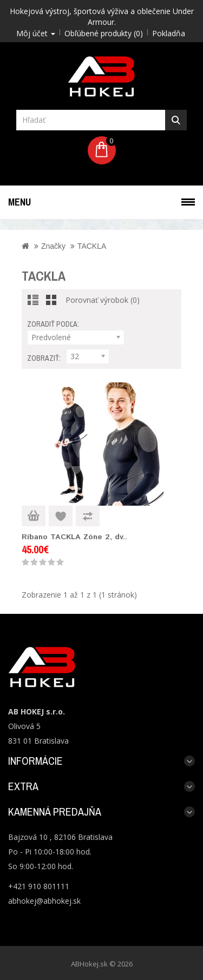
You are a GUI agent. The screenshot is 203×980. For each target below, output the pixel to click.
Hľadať (176, 120)
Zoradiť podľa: (53, 324)
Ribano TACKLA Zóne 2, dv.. (74, 537)
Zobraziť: (44, 358)
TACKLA (92, 246)
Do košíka (34, 516)
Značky (53, 246)
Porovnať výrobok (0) (103, 300)
